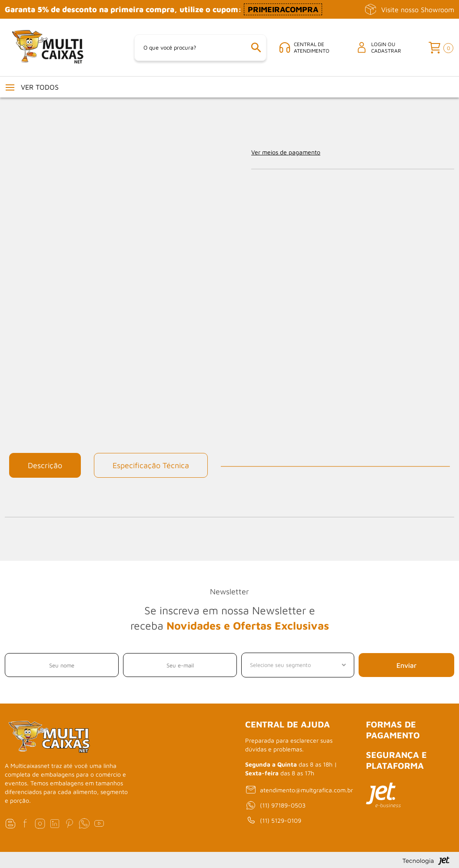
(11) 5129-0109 (273, 821)
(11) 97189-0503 (275, 805)
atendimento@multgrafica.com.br (299, 790)
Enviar (406, 665)
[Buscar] (256, 48)
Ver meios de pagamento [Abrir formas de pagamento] (286, 152)
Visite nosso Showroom (409, 9)
